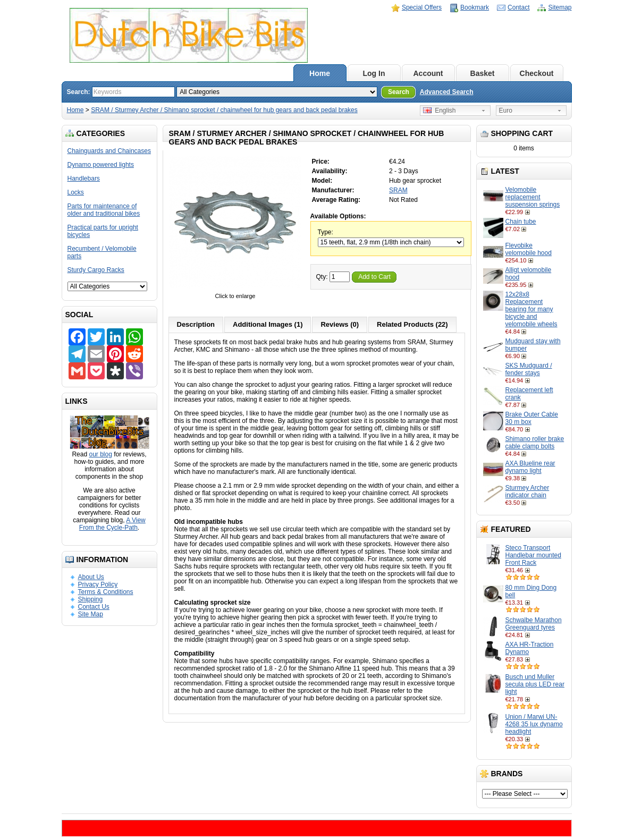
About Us (91, 577)
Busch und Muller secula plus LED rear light (535, 684)
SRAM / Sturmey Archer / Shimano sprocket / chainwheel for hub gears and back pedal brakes (224, 110)
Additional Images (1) (268, 324)
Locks (76, 192)
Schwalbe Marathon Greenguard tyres (534, 624)
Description (196, 324)
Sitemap (560, 7)
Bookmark (475, 7)
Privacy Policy (98, 584)
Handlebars (84, 179)
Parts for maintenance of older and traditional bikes (104, 210)
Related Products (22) (412, 324)
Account (428, 73)
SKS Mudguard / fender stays (529, 369)
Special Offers (422, 7)
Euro (506, 111)
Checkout (537, 73)
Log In (374, 73)
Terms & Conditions (106, 592)
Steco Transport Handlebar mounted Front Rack (533, 555)
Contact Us (94, 607)
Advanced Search (447, 92)
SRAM (398, 190)
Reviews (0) (340, 324)
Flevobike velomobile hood (529, 249)
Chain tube (521, 222)
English (440, 111)
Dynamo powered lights (101, 165)
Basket (483, 73)
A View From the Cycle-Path (112, 524)
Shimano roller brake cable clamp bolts (535, 443)
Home (320, 73)
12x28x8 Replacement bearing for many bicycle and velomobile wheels (531, 309)
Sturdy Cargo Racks (96, 270)
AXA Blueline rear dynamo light (530, 467)
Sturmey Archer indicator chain (527, 491)
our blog (100, 454)
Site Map (91, 614)
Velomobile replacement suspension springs (533, 197)
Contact (518, 7)
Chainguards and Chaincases (109, 151)
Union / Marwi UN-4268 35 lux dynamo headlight (534, 724)
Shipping (91, 599)
